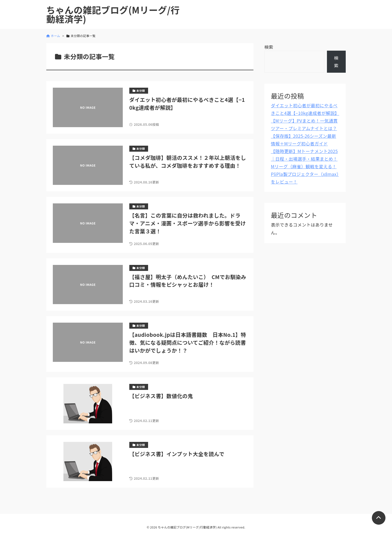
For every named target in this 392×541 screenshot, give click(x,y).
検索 (269, 47)
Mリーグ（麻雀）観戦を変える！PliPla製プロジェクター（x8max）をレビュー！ (305, 174)
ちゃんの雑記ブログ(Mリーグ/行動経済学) (113, 14)
